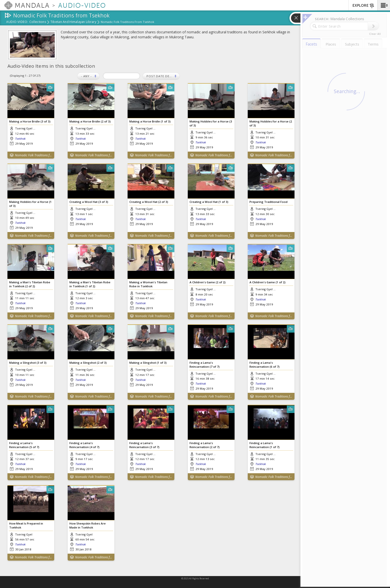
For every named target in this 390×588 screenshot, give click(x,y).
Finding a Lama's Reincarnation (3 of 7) (144, 445)
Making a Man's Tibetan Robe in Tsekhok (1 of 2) (90, 284)
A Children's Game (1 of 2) (268, 282)
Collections (38, 22)
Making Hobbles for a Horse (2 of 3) (271, 123)
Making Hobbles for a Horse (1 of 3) (30, 204)
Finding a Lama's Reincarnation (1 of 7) (265, 445)
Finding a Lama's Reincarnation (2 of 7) (205, 445)
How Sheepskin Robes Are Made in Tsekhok (88, 525)
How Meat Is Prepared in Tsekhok (26, 525)
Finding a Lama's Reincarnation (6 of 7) (265, 364)
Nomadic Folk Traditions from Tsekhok (33, 155)
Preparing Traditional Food (268, 202)
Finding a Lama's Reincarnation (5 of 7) (24, 445)
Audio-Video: (17, 22)
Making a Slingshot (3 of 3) (28, 363)
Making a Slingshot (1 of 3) (148, 363)
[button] (384, 5)
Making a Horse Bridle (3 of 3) (30, 121)
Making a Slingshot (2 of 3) (88, 363)
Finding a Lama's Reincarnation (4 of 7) (84, 445)
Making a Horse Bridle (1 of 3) (150, 121)
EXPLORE (364, 6)
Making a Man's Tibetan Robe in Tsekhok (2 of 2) (30, 284)
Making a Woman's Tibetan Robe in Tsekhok (148, 284)
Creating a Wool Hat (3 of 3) (89, 202)
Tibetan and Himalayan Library (73, 22)
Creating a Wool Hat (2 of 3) (149, 202)
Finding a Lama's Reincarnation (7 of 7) (205, 364)
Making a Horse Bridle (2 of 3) (90, 121)
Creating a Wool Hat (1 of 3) (209, 202)
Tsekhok (20, 139)
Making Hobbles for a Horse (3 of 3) (211, 123)
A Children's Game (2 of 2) (208, 282)
